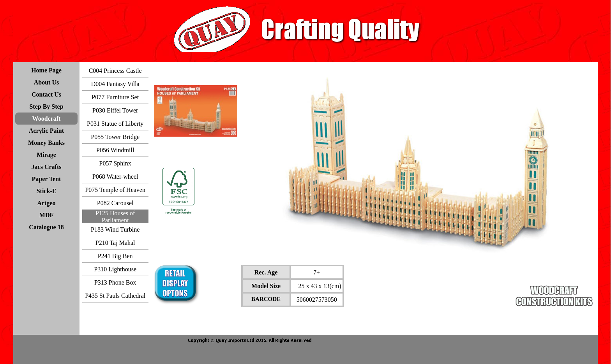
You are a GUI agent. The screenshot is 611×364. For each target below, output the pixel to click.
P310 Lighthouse (115, 269)
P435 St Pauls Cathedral (115, 296)
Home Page (46, 70)
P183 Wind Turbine (115, 229)
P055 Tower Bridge (115, 137)
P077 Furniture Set (115, 97)
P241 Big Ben (115, 256)
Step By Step (46, 106)
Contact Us (46, 94)
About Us (46, 82)
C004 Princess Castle (115, 71)
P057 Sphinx (115, 163)
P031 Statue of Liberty (115, 124)
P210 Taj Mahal (115, 243)
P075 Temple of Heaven (115, 190)
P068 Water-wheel (115, 177)
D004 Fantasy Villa (115, 84)
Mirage (46, 155)
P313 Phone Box (115, 282)
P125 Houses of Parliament (115, 217)
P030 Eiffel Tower (115, 110)
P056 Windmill (115, 150)
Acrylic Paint (46, 131)
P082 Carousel (115, 203)
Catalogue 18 (46, 227)
